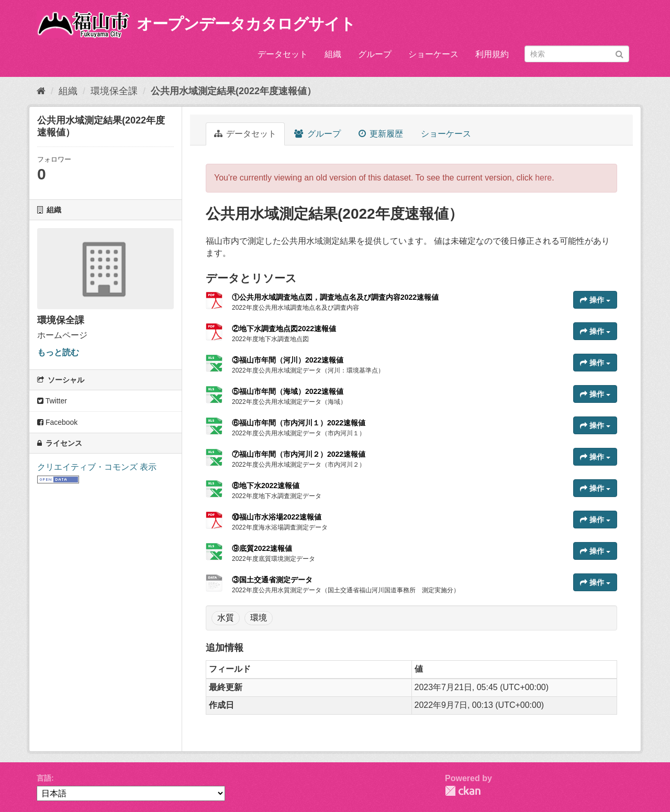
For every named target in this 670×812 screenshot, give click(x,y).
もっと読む (58, 352)
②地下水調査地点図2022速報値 (284, 329)
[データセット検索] (577, 54)
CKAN (463, 791)
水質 (226, 618)
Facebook (57, 422)
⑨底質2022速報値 (262, 548)
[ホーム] (41, 91)
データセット (283, 54)
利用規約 (492, 54)
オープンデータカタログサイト (246, 24)
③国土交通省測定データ (272, 580)
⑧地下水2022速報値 (266, 486)
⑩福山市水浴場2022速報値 (277, 517)
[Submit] (619, 53)
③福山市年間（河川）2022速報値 (288, 360)
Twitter (52, 401)
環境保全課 (114, 91)
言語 (44, 778)
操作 (595, 300)
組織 (333, 54)
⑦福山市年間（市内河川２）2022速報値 (299, 454)
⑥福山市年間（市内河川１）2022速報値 (299, 423)
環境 (259, 618)
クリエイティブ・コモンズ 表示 (97, 467)
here (543, 178)
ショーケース (433, 54)
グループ (375, 54)
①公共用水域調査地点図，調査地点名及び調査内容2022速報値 (335, 297)
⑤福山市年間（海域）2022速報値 (288, 391)
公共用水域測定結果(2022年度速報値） (233, 91)
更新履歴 (381, 134)
